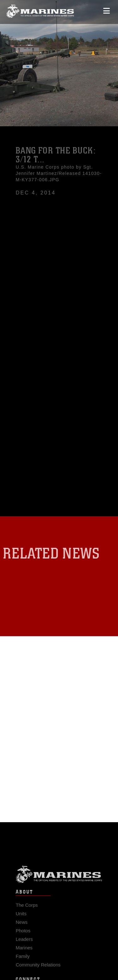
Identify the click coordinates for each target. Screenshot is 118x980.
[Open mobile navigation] (107, 9)
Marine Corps (59, 877)
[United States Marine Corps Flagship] (40, 9)
